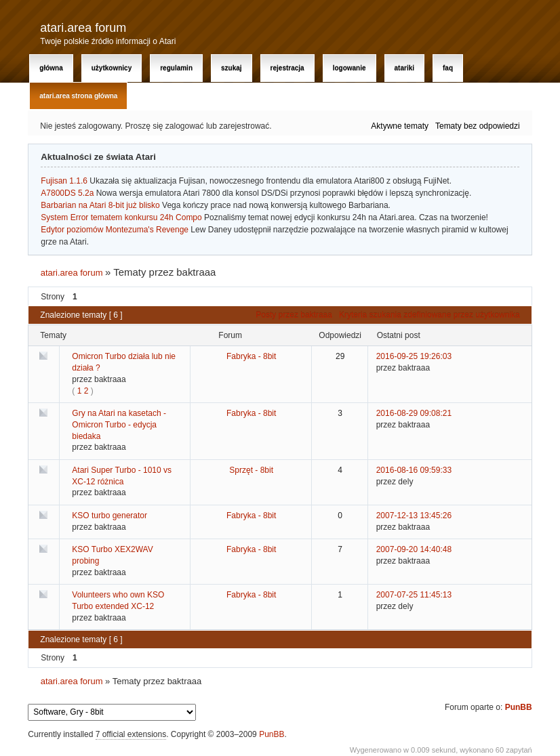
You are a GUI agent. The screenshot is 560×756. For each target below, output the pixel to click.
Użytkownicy (112, 68)
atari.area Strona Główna (78, 96)
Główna (51, 68)
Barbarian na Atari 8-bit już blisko (100, 205)
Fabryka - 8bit (251, 356)
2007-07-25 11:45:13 (414, 595)
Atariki (404, 68)
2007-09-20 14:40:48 (414, 549)
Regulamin (176, 68)
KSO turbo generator (109, 516)
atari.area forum (83, 28)
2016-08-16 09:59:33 (414, 470)
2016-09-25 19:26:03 (414, 356)
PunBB (519, 707)
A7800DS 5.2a (67, 193)
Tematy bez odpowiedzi (478, 126)
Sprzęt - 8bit (251, 470)
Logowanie (349, 68)
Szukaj (232, 68)
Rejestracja (287, 68)
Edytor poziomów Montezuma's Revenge (115, 230)
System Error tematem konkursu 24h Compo (121, 217)
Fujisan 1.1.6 (64, 181)
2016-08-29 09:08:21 (414, 413)
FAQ (448, 68)
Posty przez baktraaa (294, 315)
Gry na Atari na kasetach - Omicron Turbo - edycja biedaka (119, 425)
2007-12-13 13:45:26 (414, 516)
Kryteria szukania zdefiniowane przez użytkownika (429, 315)
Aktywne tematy (400, 126)
